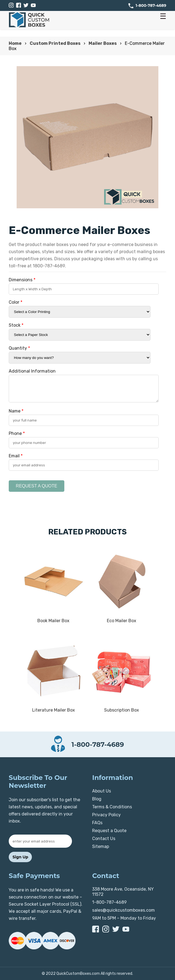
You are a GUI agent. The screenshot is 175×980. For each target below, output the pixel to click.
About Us (102, 791)
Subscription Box (122, 710)
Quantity (19, 348)
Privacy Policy (106, 815)
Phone (17, 433)
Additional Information (32, 371)
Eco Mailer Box (122, 621)
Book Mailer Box (53, 621)
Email (16, 456)
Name (16, 411)
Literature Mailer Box (54, 710)
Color (16, 302)
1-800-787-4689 (151, 5)
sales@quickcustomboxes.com (123, 910)
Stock (16, 325)
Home (15, 43)
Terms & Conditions (112, 807)
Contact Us (104, 839)
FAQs (97, 823)
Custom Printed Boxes (55, 43)
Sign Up (20, 857)
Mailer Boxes (103, 43)
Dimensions (22, 280)
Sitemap (101, 846)
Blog (97, 799)
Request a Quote (109, 831)
